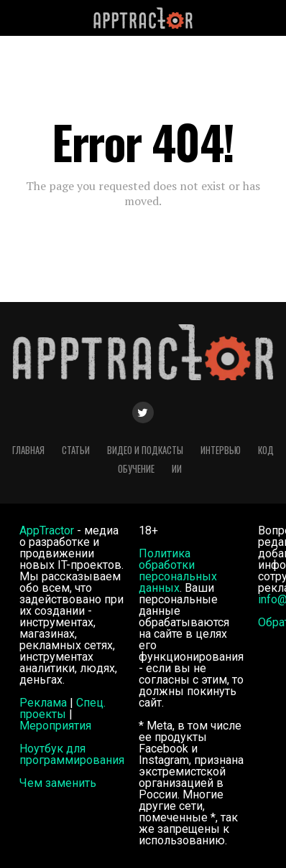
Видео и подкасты (145, 450)
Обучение (136, 469)
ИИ (177, 469)
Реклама (43, 703)
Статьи (76, 450)
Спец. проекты (63, 708)
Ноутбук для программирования (72, 754)
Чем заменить (58, 783)
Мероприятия (55, 726)
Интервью (221, 450)
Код (266, 450)
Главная (28, 450)
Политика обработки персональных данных (178, 571)
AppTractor (47, 530)
